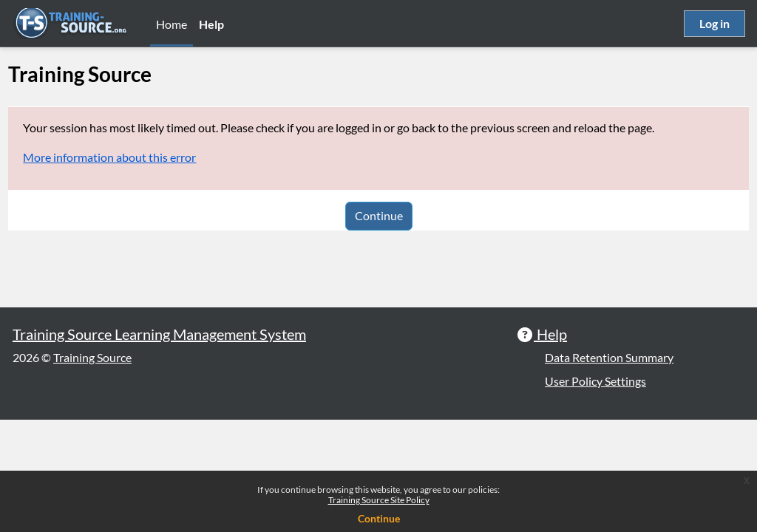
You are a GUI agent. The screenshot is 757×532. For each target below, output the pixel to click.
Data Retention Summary (609, 470)
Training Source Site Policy (379, 500)
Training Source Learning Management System (159, 446)
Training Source (92, 470)
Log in (714, 23)
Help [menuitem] (211, 24)
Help (550, 446)
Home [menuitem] (172, 24)
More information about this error (143, 157)
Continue (379, 215)
